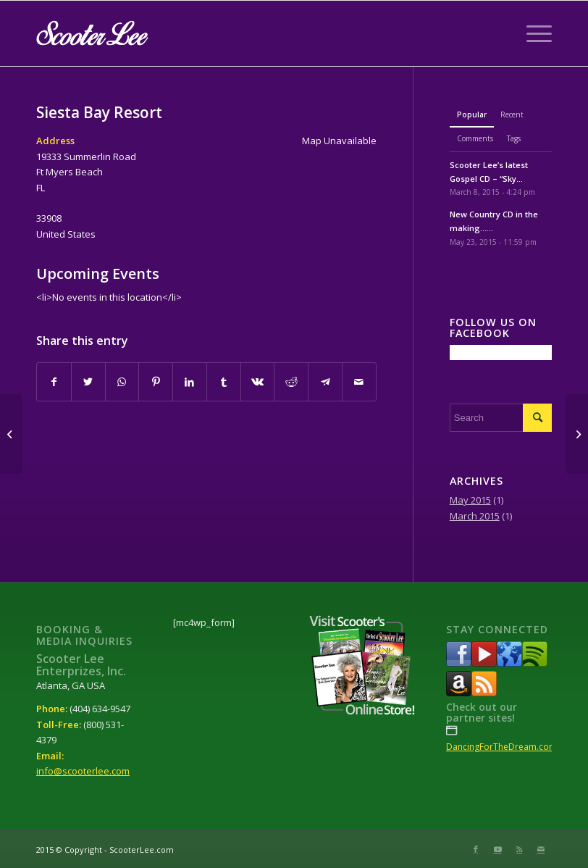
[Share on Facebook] (54, 382)
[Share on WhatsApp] (122, 382)
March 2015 (475, 516)
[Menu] (532, 33)
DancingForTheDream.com (501, 747)
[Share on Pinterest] (156, 382)
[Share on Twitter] (88, 382)
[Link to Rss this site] (519, 849)
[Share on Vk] (258, 382)
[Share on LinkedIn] (190, 382)
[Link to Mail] (541, 849)
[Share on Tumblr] (224, 382)
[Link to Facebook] (476, 849)
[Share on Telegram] (325, 382)
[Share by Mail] (359, 382)
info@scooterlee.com (83, 771)
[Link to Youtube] (497, 849)
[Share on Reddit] (291, 382)
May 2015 (470, 500)
